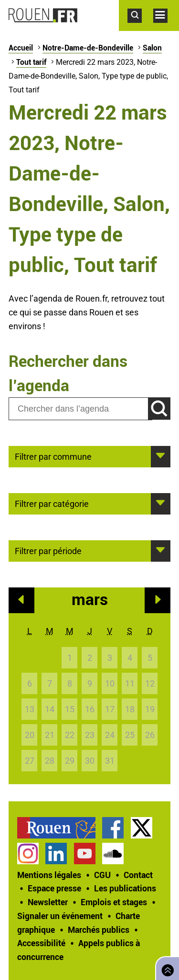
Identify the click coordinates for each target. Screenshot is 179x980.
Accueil (21, 48)
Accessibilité (41, 943)
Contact (138, 875)
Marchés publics (99, 929)
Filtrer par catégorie (52, 503)
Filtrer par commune (53, 456)
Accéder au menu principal (166, 28)
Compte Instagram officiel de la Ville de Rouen (28, 854)
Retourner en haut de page (166, 967)
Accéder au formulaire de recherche (140, 28)
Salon (152, 48)
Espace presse (54, 888)
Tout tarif (31, 62)
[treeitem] (60, 828)
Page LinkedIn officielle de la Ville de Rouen (56, 854)
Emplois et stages (114, 902)
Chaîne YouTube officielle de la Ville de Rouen (85, 854)
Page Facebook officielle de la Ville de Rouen (113, 828)
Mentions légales (49, 875)
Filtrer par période (48, 550)
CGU (102, 875)
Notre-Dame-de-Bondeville (88, 48)
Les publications (125, 888)
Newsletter (48, 902)
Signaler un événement (60, 916)
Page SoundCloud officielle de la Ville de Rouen (113, 854)
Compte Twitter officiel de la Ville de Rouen (142, 828)
